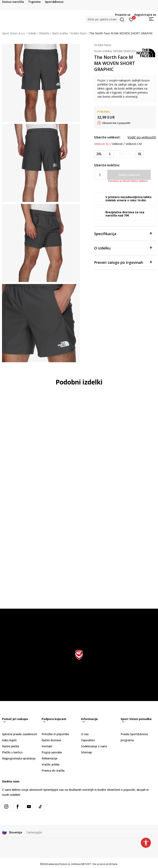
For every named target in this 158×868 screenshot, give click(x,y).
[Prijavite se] (131, 19)
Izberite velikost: (107, 137)
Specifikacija (123, 233)
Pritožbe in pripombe (55, 734)
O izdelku (123, 248)
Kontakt (47, 746)
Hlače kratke (60, 33)
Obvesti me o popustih (116, 123)
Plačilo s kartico (12, 752)
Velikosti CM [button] (134, 144)
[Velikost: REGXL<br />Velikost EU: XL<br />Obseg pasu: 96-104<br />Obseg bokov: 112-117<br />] (140, 154)
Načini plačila (11, 746)
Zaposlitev (88, 740)
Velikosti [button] (117, 144)
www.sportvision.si (59, 864)
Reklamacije (50, 758)
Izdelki (32, 33)
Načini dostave (51, 740)
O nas (85, 734)
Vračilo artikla (51, 764)
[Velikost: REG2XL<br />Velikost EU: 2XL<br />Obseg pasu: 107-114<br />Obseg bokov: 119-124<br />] (99, 154)
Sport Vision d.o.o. (14, 33)
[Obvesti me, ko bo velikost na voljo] (120, 154)
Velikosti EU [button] (102, 144)
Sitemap (86, 752)
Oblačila (44, 33)
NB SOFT (86, 864)
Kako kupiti (9, 740)
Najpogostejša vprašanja (19, 758)
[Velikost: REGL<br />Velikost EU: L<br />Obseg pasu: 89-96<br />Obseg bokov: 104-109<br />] (110, 154)
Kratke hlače (79, 33)
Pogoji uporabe (52, 752)
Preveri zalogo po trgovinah (123, 262)
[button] (105, 19)
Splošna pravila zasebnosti (19, 734)
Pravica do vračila (53, 770)
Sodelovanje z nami (94, 746)
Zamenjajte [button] (34, 832)
